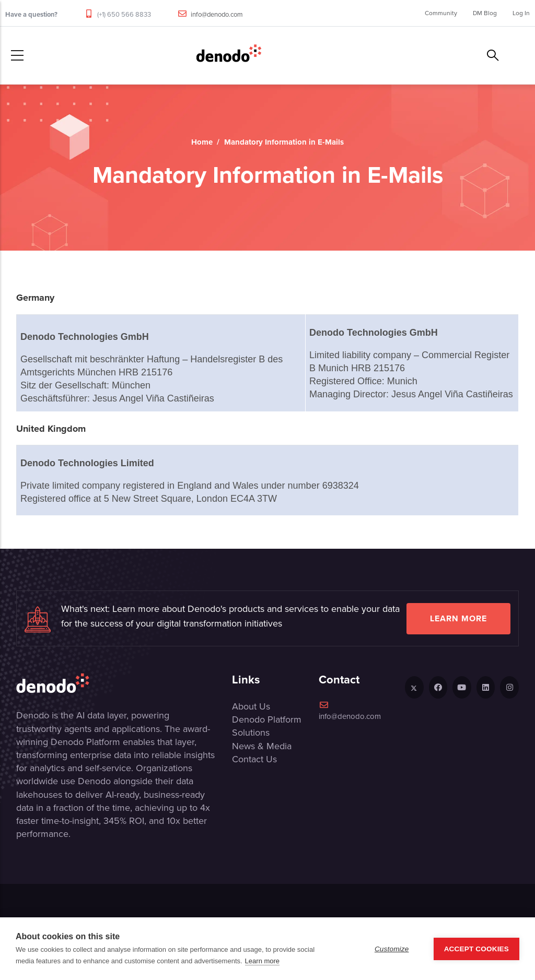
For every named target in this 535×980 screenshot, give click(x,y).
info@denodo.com (217, 14)
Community (441, 13)
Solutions (251, 733)
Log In (521, 13)
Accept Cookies (476, 949)
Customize (392, 949)
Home (202, 142)
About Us (251, 706)
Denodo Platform (267, 719)
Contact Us (254, 759)
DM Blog (485, 13)
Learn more (458, 618)
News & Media (262, 746)
